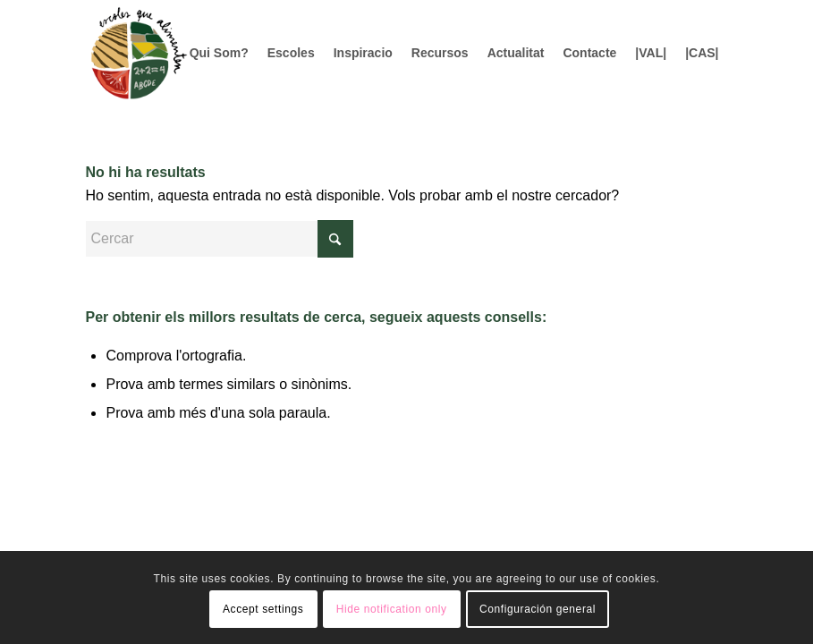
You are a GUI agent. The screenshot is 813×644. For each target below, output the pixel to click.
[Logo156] (138, 53)
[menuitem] (219, 53)
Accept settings (263, 609)
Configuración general (538, 609)
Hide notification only (392, 609)
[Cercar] (219, 239)
